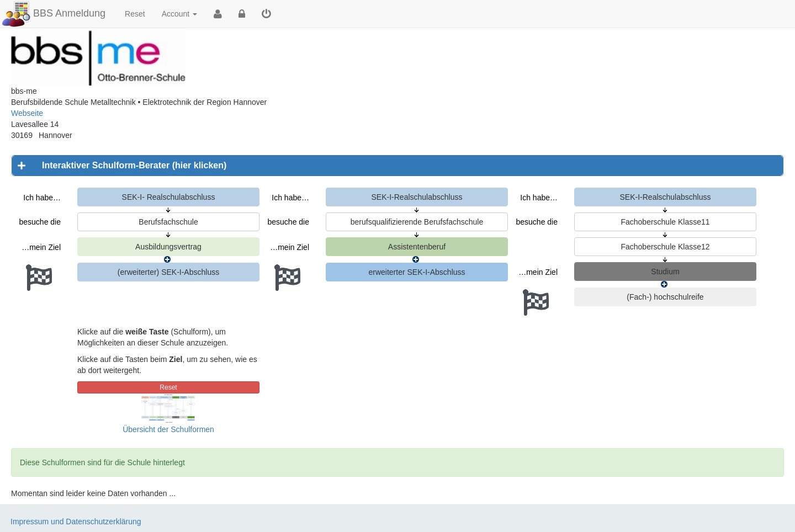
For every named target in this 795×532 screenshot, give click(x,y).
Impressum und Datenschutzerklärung (76, 522)
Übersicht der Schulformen (168, 429)
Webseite (27, 113)
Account (179, 14)
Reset (135, 14)
